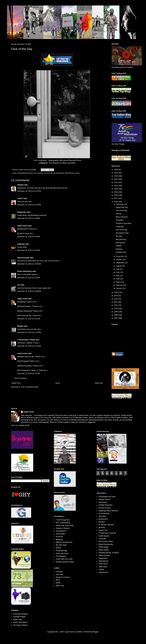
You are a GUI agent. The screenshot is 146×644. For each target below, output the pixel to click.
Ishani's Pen (103, 530)
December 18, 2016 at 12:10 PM (29, 205)
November (120, 256)
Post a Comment (21, 378)
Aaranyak (59, 572)
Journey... (119, 214)
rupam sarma (22, 226)
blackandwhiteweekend (25, 173)
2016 (116, 202)
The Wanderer (61, 556)
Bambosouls (103, 519)
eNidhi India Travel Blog (65, 525)
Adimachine (103, 502)
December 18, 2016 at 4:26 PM (29, 250)
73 (17, 576)
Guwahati (40, 173)
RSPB (58, 583)
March (119, 282)
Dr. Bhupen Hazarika (106, 525)
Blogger (96, 632)
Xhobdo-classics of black (65, 562)
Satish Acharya (104, 555)
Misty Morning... (122, 239)
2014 (116, 296)
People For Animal (63, 577)
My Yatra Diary (61, 545)
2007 (116, 318)
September (120, 263)
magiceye (21, 244)
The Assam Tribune (20, 625)
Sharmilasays (104, 561)
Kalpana (20, 185)
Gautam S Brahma (63, 528)
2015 (116, 292)
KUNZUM (59, 537)
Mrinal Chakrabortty (106, 544)
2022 (116, 182)
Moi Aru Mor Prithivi (106, 541)
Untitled (119, 246)
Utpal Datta (103, 567)
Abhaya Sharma (105, 499)
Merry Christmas (122, 217)
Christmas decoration (123, 223)
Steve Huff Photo (62, 554)
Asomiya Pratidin (19, 617)
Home (58, 383)
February (120, 285)
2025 (116, 173)
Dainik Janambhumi (20, 622)
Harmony (119, 249)
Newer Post (16, 383)
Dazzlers (102, 522)
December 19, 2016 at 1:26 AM (29, 278)
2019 (116, 192)
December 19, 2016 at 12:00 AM (29, 264)
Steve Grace (103, 564)
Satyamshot (103, 558)
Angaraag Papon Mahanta (108, 511)
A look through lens (63, 520)
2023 (116, 179)
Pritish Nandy (104, 547)
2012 (116, 302)
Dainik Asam (18, 620)
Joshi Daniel (60, 534)
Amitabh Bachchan (106, 505)
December (120, 204)
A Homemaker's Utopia (26, 340)
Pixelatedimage (61, 551)
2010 (116, 309)
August (119, 266)
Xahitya (101, 569)
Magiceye (59, 540)
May (118, 276)
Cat (35, 173)
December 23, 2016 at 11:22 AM (29, 346)
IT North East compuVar (107, 533)
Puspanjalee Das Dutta (107, 497)
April (118, 279)
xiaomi (77, 173)
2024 (116, 176)
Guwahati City (121, 252)
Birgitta (20, 326)
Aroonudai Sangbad (20, 614)
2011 (116, 305)
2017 (116, 198)
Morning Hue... (121, 243)
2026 (116, 170)
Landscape (120, 227)
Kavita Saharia (104, 536)
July (118, 269)
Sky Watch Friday (122, 233)
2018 (116, 195)
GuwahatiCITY (61, 531)
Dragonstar (22, 212)
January (119, 288)
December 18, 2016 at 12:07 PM (29, 191)
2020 (116, 189)
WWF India (60, 586)
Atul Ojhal (102, 516)
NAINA (58, 548)
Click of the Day (121, 211)
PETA (58, 580)
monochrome (48, 173)
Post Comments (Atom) (30, 387)
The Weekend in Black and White (62, 163)
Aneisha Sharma (105, 508)
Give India (60, 575)
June (118, 272)
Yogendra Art (103, 572)
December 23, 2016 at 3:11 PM (29, 373)
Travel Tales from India (64, 559)
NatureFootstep (23, 258)
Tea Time (119, 236)
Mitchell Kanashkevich (64, 542)
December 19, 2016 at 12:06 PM (29, 291)
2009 (116, 312)
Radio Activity (104, 550)
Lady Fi (20, 198)
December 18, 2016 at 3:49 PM (29, 218)
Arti (19, 285)
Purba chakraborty (25, 271)
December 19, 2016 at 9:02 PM (29, 319)
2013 (116, 299)
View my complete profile (20, 425)
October (119, 260)
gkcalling (102, 527)
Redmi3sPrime (70, 173)
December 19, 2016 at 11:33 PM (29, 332)
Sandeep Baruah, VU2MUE (109, 553)
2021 (116, 186)
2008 (116, 315)
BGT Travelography (63, 523)
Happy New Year (122, 207)
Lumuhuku (102, 539)
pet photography (59, 173)
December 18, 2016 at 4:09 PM (29, 237)
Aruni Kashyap (104, 513)
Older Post (99, 383)
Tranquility (119, 220)
